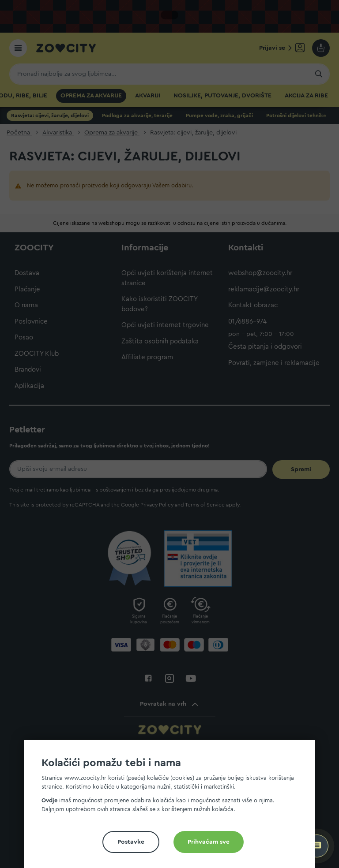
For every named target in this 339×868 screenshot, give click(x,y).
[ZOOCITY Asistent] (317, 846)
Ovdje (49, 800)
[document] (173, 807)
